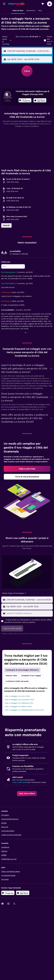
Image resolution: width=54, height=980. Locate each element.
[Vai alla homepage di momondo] (16, 4)
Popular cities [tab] (11, 676)
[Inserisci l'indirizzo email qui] (29, 613)
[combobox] (7, 40)
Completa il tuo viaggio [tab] (31, 676)
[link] (27, 469)
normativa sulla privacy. (44, 634)
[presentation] (40, 100)
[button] (4, 4)
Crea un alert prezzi (20, 782)
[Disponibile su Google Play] (25, 101)
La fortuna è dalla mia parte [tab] (17, 681)
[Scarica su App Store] (23, 893)
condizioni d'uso (29, 634)
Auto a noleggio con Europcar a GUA (19, 700)
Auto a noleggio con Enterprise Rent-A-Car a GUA (24, 710)
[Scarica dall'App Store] (40, 101)
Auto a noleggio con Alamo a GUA (18, 707)
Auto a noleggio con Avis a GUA (17, 696)
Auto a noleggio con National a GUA (19, 703)
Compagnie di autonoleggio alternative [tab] (22, 670)
